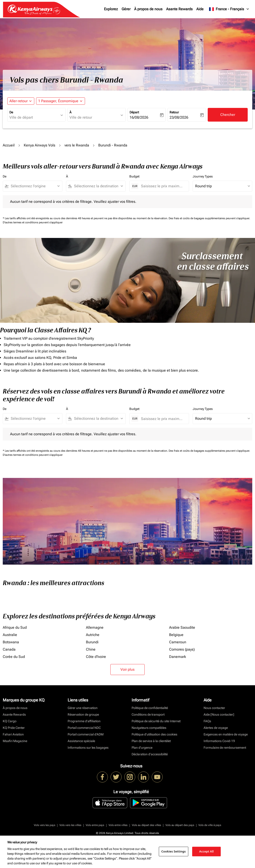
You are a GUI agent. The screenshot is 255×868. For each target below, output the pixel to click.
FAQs (207, 721)
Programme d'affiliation (84, 721)
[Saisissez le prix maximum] (163, 186)
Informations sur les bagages (88, 748)
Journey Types (203, 176)
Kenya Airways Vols (40, 145)
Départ (134, 112)
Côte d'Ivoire (96, 657)
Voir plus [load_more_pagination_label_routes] (127, 669)
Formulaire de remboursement (225, 748)
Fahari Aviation (13, 734)
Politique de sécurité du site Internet (156, 721)
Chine (91, 649)
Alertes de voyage (216, 728)
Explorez (111, 9)
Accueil (9, 145)
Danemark (178, 657)
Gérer (126, 9)
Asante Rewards (179, 9)
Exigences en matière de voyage (226, 734)
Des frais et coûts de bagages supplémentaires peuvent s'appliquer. (209, 218)
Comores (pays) (182, 649)
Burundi (92, 642)
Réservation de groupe (83, 714)
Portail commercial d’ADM (86, 734)
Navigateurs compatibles (149, 728)
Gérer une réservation (83, 708)
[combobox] (34, 117)
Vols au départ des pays (180, 825)
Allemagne (95, 627)
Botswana (11, 642)
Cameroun (178, 642)
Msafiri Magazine (15, 741)
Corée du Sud (14, 657)
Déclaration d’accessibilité (150, 754)
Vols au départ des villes (146, 825)
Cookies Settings (174, 851)
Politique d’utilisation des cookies (154, 734)
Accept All (207, 851)
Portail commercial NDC (84, 728)
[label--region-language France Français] (229, 9)
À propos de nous (148, 9)
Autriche (93, 635)
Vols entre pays (95, 825)
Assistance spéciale (81, 741)
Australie (10, 635)
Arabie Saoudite (182, 627)
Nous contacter (214, 708)
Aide (200, 9)
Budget (134, 176)
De (11, 112)
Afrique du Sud (15, 627)
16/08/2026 (139, 117)
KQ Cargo (10, 721)
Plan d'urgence (142, 748)
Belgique (176, 635)
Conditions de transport (148, 714)
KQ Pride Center (14, 728)
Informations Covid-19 (219, 741)
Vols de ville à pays (210, 825)
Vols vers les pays (45, 825)
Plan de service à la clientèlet (151, 741)
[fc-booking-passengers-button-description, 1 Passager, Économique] (58, 101)
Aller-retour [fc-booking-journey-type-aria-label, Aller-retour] (19, 101)
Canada (9, 649)
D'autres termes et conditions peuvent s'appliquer (33, 222)
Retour (174, 112)
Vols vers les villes (70, 825)
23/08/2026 (179, 117)
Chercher (228, 115)
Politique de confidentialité (150, 708)
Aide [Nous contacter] (219, 714)
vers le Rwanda (77, 145)
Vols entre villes (118, 825)
